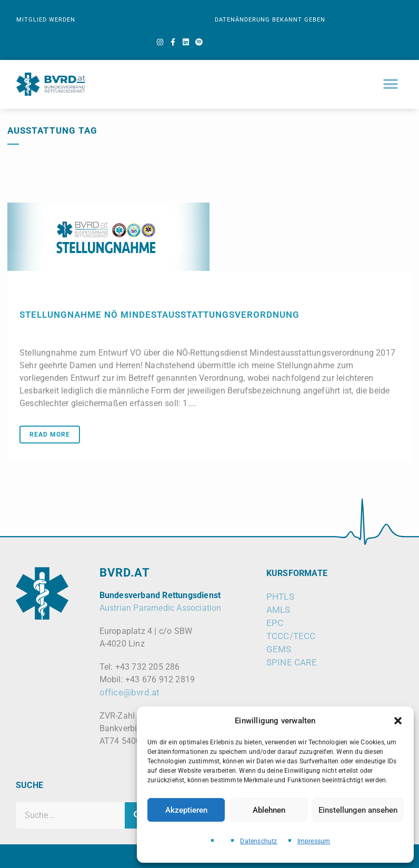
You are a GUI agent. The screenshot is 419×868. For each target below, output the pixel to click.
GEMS (279, 649)
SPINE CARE (292, 662)
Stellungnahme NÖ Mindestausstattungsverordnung (159, 315)
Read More (50, 435)
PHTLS (280, 597)
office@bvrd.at (130, 692)
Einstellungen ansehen (358, 810)
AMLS (278, 610)
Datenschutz (258, 841)
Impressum (314, 841)
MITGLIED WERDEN (46, 20)
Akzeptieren (186, 810)
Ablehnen (269, 810)
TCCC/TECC (291, 636)
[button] (398, 721)
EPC (275, 623)
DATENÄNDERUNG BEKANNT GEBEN (270, 20)
